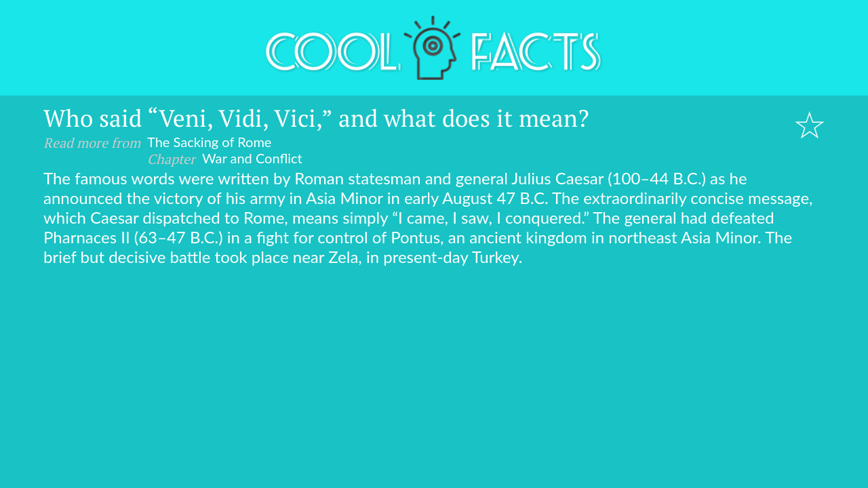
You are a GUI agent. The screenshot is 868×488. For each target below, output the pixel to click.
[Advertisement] (434, 368)
